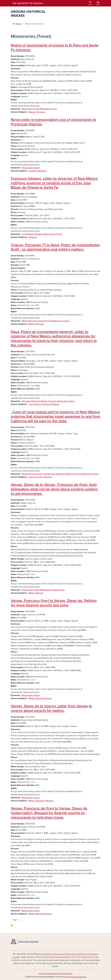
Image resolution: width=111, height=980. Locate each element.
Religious (41, 112)
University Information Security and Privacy (56, 974)
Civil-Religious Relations (33, 234)
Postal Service (45, 321)
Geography (40, 801)
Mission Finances (49, 401)
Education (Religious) (31, 401)
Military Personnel (30, 321)
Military (32, 324)
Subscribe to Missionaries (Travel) (12, 925)
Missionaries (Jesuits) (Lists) (52, 590)
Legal (31, 404)
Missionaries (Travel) (31, 109)
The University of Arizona (76, 977)
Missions (32, 112)
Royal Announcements (32, 474)
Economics (33, 171)
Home (19, 24)
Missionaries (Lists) (48, 109)
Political (37, 404)
